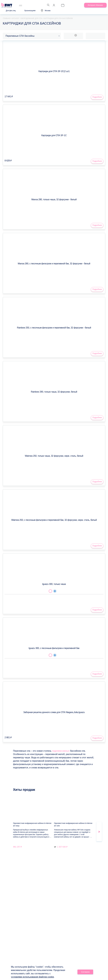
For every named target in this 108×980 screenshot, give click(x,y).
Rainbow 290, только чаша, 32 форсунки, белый (54, 392)
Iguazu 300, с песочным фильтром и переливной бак (54, 648)
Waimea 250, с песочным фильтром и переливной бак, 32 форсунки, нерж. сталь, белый (54, 520)
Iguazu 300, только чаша (54, 584)
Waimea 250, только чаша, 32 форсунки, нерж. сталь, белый (54, 456)
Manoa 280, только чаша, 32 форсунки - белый (54, 199)
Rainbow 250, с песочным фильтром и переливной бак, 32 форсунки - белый (54, 328)
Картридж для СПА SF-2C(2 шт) (54, 71)
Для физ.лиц (11, 11)
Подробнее (97, 97)
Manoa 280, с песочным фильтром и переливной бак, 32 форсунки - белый (54, 264)
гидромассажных (61, 751)
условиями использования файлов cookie (32, 977)
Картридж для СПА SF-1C (54, 135)
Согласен (85, 972)
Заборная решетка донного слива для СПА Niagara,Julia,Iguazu (54, 712)
